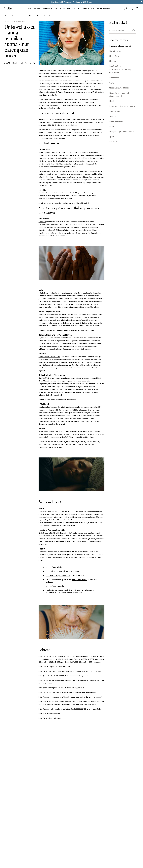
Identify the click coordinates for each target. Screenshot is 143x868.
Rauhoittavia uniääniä (47, 533)
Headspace (114, 78)
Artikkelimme (14, 16)
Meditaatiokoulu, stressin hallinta (51, 407)
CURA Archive (88, 8)
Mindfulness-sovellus (47, 293)
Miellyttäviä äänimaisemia (49, 314)
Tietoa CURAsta (103, 8)
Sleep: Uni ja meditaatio (119, 88)
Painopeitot (48, 8)
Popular (21, 16)
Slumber (113, 101)
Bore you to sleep (79, 579)
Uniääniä (49, 571)
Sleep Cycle (50, 174)
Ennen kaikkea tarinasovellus (49, 356)
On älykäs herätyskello (47, 193)
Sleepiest (113, 116)
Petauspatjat (60, 8)
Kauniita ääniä (44, 378)
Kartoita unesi (115, 51)
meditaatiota (69, 135)
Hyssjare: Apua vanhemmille (121, 131)
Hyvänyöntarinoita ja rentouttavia (51, 431)
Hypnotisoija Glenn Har (48, 338)
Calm (111, 83)
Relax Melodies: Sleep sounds (122, 106)
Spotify (112, 136)
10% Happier (115, 111)
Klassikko (42, 222)
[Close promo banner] (142, 1)
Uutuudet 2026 (74, 8)
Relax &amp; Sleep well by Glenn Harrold (120, 94)
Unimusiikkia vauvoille (55, 586)
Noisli (112, 126)
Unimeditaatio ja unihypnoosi (58, 575)
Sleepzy (113, 61)
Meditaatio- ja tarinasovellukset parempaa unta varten (121, 69)
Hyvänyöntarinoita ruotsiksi (58, 590)
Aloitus (7, 16)
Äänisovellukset (116, 121)
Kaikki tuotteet (34, 8)
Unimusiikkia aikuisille (55, 567)
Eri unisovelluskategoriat (120, 46)
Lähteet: (113, 142)
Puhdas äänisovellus (46, 511)
